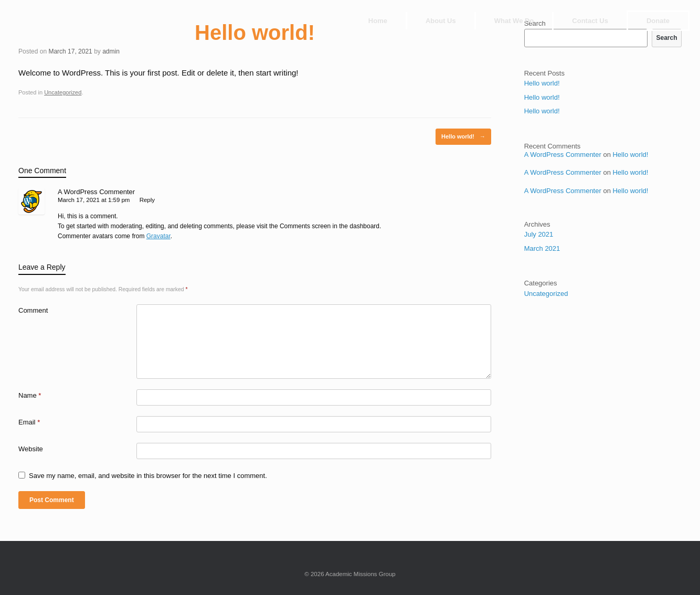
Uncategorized (63, 92)
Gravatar (158, 236)
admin (111, 51)
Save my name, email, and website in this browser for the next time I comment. (148, 476)
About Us (441, 21)
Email (29, 422)
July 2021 (539, 234)
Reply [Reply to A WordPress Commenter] (147, 200)
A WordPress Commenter (96, 192)
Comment (33, 310)
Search (666, 38)
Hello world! (463, 137)
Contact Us (590, 21)
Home (378, 21)
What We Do (514, 21)
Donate (658, 21)
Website (31, 449)
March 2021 (542, 248)
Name (30, 395)
